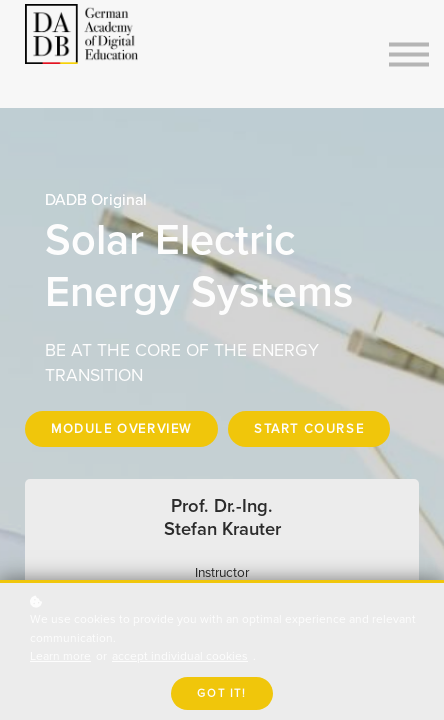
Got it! (221, 693)
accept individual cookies (180, 656)
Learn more (60, 656)
